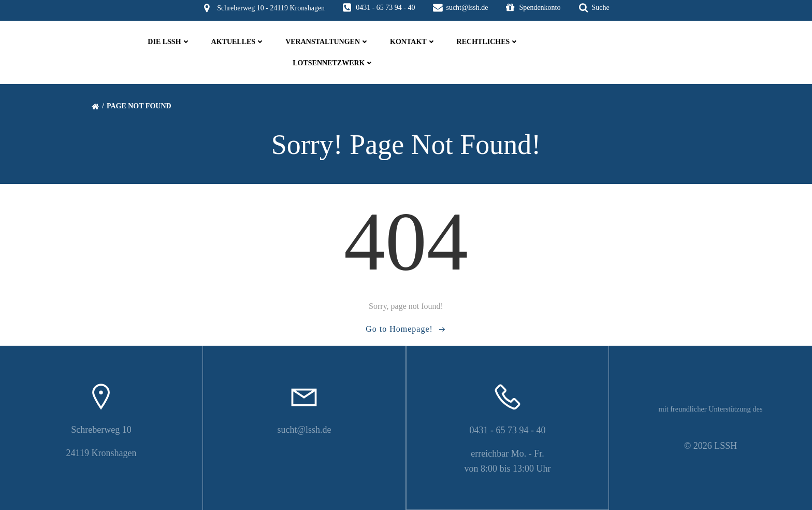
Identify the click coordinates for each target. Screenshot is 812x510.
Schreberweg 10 (101, 430)
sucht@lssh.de (304, 430)
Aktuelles (238, 42)
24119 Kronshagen (102, 453)
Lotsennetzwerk (333, 63)
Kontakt (413, 42)
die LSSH (169, 42)
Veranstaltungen (327, 42)
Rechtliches (488, 42)
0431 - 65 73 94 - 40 (508, 430)
